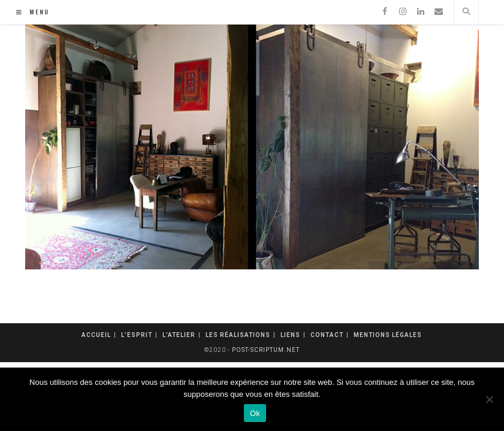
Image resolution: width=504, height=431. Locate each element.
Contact (327, 335)
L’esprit (137, 335)
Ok (255, 413)
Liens (290, 335)
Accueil (96, 335)
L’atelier (179, 335)
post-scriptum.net (266, 350)
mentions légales (388, 335)
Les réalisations (238, 335)
